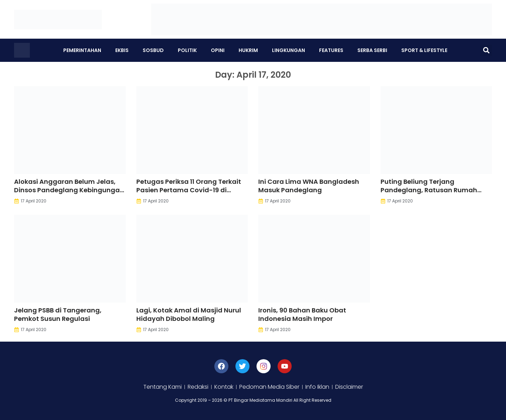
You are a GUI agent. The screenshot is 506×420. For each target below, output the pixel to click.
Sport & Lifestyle (424, 50)
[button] (486, 50)
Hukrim (248, 50)
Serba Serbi (372, 50)
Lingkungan (288, 50)
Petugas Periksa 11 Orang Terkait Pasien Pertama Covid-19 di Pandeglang (189, 190)
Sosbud (153, 50)
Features (331, 50)
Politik (187, 50)
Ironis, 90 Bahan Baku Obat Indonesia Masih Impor (302, 314)
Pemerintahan (82, 50)
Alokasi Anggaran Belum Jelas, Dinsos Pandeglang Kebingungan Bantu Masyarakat (69, 190)
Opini (218, 50)
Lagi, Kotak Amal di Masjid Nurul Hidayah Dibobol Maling (189, 314)
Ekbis (122, 50)
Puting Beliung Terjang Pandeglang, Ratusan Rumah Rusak (429, 190)
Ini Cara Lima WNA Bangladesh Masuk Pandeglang (309, 186)
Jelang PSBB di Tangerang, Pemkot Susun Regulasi (58, 314)
